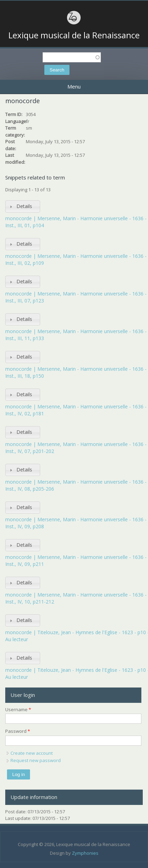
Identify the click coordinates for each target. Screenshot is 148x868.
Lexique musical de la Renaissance (74, 35)
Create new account (32, 753)
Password (18, 731)
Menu (74, 86)
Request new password (36, 760)
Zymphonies (85, 853)
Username (18, 709)
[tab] (23, 206)
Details (24, 206)
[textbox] (72, 57)
